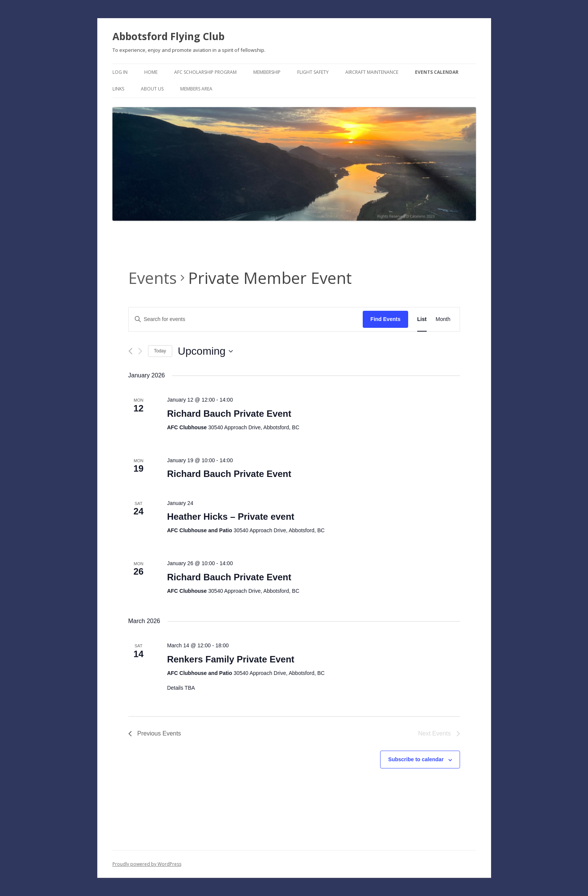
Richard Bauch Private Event (229, 414)
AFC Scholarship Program (205, 72)
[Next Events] (140, 351)
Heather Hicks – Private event (231, 517)
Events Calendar (437, 72)
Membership (267, 72)
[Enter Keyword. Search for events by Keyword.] (246, 319)
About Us (152, 89)
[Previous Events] (130, 351)
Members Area (196, 89)
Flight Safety (313, 72)
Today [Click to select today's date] (160, 351)
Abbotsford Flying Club (168, 36)
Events (153, 278)
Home (151, 72)
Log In (120, 72)
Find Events (385, 319)
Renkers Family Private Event (231, 659)
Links (118, 89)
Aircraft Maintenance (372, 72)
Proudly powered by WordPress (147, 864)
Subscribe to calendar (416, 759)
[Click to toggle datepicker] (205, 351)
